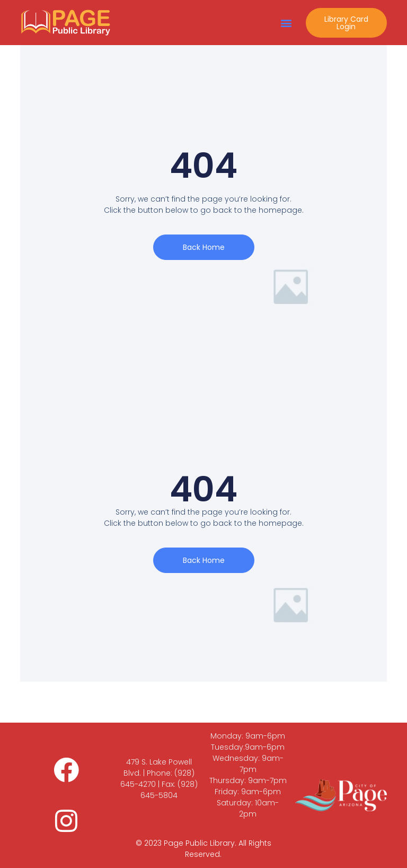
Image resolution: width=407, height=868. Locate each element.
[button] (286, 23)
